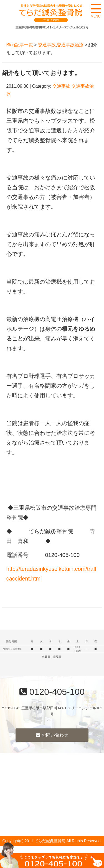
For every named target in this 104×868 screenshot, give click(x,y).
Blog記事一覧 (20, 45)
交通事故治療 (70, 45)
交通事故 (47, 45)
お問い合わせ (52, 735)
